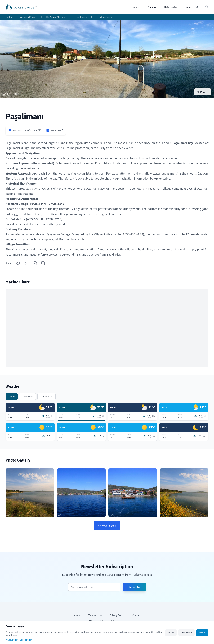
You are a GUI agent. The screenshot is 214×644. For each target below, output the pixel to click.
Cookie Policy (26, 640)
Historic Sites (171, 7)
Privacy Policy (117, 615)
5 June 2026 (46, 397)
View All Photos (107, 526)
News (188, 7)
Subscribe (134, 587)
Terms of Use (95, 615)
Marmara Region (28, 17)
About (77, 615)
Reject (171, 633)
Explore (136, 7)
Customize (186, 633)
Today (12, 397)
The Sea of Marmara (56, 17)
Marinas (152, 7)
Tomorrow (28, 397)
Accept (202, 633)
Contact (137, 615)
